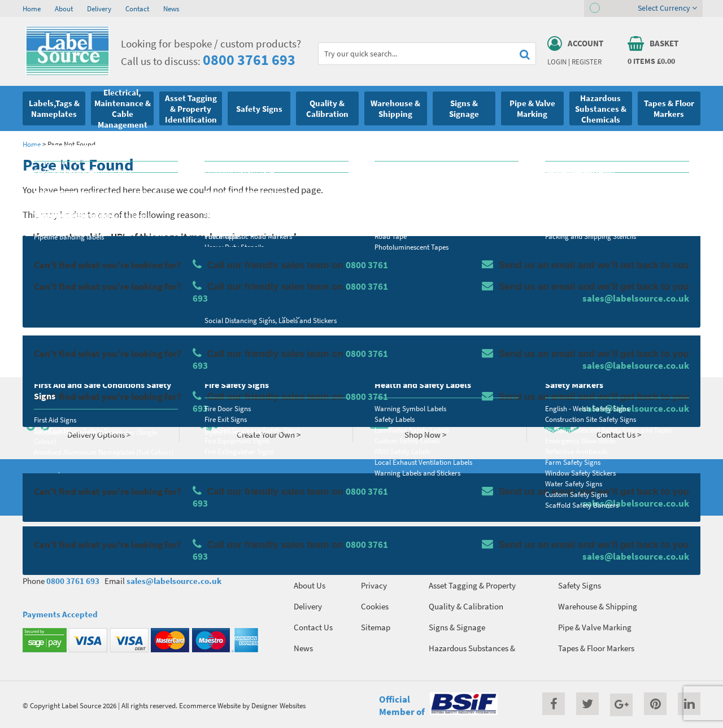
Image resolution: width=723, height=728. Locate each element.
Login (557, 62)
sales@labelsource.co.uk (174, 581)
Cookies (375, 606)
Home (32, 8)
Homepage (99, 343)
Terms (371, 564)
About (64, 8)
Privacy (374, 585)
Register (587, 62)
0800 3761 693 (249, 60)
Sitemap (376, 627)
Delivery (99, 8)
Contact (137, 8)
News (171, 8)
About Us (310, 585)
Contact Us (313, 627)
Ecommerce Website (210, 705)
